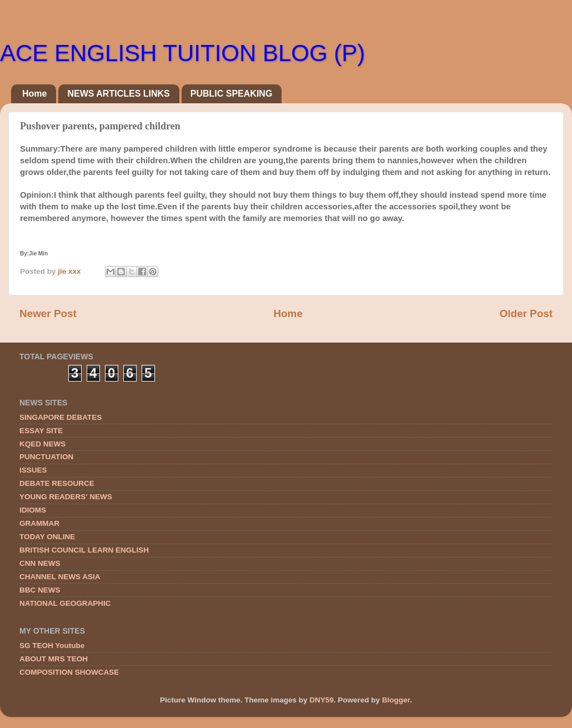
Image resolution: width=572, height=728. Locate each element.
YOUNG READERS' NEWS (66, 497)
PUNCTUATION (46, 457)
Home (34, 94)
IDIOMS (33, 510)
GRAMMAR (39, 523)
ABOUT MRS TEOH (54, 659)
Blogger (396, 700)
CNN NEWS (40, 563)
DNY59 (322, 700)
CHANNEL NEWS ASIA (60, 577)
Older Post (526, 313)
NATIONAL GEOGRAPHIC (65, 603)
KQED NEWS (42, 444)
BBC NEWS (40, 590)
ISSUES (33, 470)
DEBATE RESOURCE (57, 483)
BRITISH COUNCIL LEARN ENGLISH (84, 550)
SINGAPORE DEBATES (61, 417)
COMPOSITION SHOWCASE (69, 672)
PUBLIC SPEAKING (232, 94)
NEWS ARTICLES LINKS (118, 94)
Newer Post (48, 313)
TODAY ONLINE (47, 537)
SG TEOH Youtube (52, 646)
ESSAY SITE (41, 431)
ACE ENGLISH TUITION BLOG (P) (182, 53)
